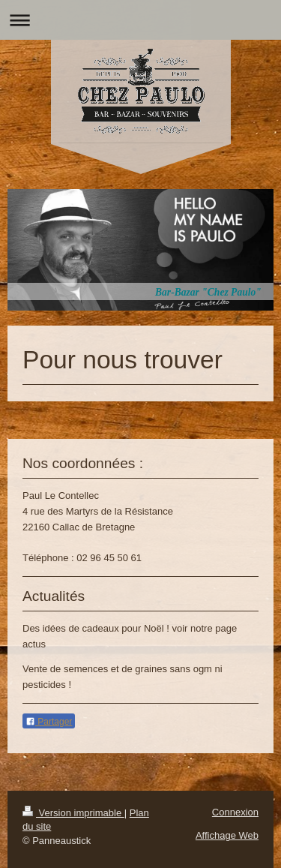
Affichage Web (227, 835)
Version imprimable (73, 813)
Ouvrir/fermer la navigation (140, 20)
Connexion (235, 812)
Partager (49, 722)
